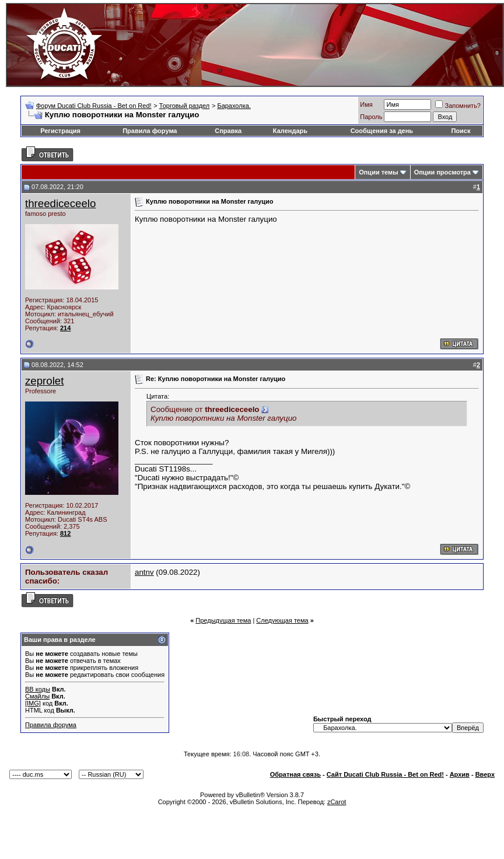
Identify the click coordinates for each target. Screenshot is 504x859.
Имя (366, 104)
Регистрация (60, 131)
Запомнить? (458, 106)
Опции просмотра (442, 172)
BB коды (38, 689)
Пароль (371, 117)
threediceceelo (60, 203)
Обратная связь (295, 774)
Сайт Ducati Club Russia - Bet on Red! (385, 774)
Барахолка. (234, 106)
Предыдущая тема (223, 620)
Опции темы (378, 172)
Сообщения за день (382, 131)
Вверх (485, 774)
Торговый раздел (184, 106)
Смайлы (37, 696)
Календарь (290, 131)
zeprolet (44, 381)
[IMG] (33, 703)
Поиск (461, 131)
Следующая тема (282, 620)
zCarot (337, 802)
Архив (460, 774)
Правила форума (150, 131)
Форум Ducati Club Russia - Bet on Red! (94, 106)
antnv (144, 572)
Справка (228, 131)
